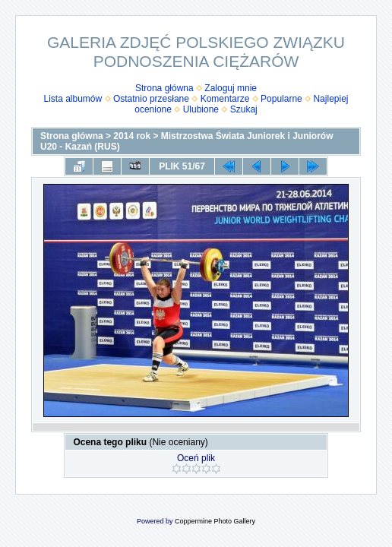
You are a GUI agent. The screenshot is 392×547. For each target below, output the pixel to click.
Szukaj (244, 109)
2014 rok (132, 136)
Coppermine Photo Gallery (215, 521)
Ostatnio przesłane (151, 99)
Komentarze (225, 99)
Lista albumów (73, 99)
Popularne (281, 99)
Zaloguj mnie (231, 88)
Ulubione (201, 109)
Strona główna (164, 88)
